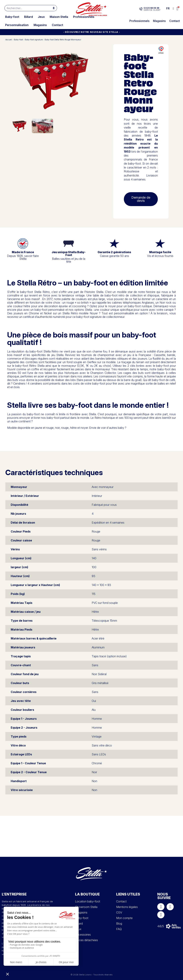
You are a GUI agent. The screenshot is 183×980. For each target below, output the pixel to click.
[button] (178, 9)
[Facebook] (161, 907)
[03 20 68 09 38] (141, 9)
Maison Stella (59, 17)
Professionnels (84, 17)
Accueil (9, 40)
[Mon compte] (173, 9)
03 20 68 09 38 (151, 8)
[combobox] (26, 8)
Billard (29, 17)
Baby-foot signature (34, 40)
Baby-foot (12, 17)
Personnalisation (17, 25)
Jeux (41, 17)
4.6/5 (161, 926)
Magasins (40, 25)
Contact (57, 25)
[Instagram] (170, 907)
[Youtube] (161, 915)
